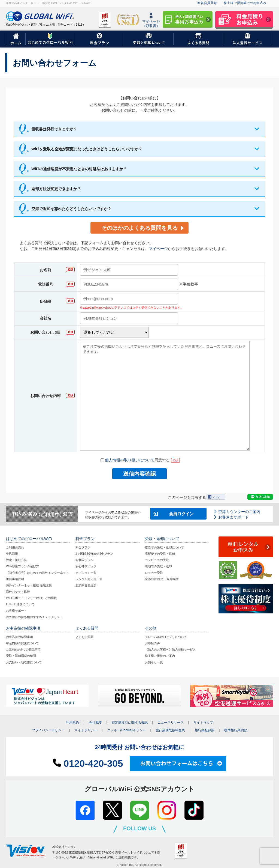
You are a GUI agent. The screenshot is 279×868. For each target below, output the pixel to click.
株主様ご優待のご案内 (160, 656)
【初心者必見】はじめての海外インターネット (37, 573)
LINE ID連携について (20, 604)
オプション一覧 (86, 573)
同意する (135, 460)
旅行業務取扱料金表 (170, 730)
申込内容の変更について (22, 643)
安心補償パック (86, 566)
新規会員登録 (207, 3)
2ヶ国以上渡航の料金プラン (94, 554)
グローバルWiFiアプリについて (166, 637)
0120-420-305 (88, 763)
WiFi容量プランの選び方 (22, 566)
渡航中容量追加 (86, 585)
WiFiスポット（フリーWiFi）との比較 (31, 598)
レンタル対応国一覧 (89, 579)
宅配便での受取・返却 (160, 554)
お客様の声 (152, 643)
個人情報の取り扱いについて (130, 460)
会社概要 (95, 723)
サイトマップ (203, 723)
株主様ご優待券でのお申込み (245, 3)
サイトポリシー (86, 730)
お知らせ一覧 (154, 662)
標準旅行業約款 (236, 730)
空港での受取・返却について (164, 547)
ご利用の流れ (15, 547)
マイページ (158, 249)
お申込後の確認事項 (19, 637)
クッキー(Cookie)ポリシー (126, 730)
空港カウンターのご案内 (239, 512)
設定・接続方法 (16, 560)
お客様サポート (16, 611)
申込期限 (12, 554)
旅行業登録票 (205, 730)
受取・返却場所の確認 (21, 656)
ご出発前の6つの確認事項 (23, 649)
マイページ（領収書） (151, 20)
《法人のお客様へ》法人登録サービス (170, 649)
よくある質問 (84, 637)
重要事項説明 (15, 579)
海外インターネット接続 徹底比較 (29, 585)
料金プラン (83, 547)
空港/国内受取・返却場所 (162, 579)
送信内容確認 (139, 474)
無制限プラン (84, 560)
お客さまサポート (233, 517)
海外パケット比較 (18, 592)
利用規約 (72, 723)
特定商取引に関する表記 (130, 723)
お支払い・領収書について (24, 662)
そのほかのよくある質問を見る (139, 228)
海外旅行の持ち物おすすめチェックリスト (34, 617)
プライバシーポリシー (48, 730)
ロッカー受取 (154, 573)
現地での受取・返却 (158, 566)
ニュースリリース (171, 723)
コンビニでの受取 (157, 560)
